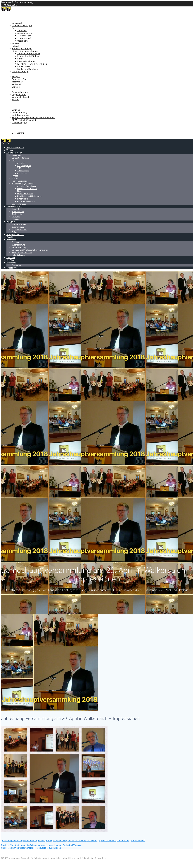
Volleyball (17, 84)
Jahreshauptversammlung (25, 841)
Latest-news (12, 135)
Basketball (17, 23)
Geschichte (23, 41)
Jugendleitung (19, 95)
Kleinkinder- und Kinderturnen (32, 64)
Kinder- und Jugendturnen (25, 51)
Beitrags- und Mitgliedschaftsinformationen (34, 118)
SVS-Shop (11, 125)
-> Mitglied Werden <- (17, 102)
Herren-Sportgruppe (22, 49)
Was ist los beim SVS (16, 15)
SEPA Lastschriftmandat (24, 120)
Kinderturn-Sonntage (28, 69)
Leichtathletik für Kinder (29, 56)
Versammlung (123, 841)
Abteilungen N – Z (15, 74)
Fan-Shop (11, 128)
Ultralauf (16, 87)
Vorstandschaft (138, 841)
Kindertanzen (24, 66)
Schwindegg (92, 841)
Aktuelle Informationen (29, 54)
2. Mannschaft (24, 38)
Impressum (12, 130)
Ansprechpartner (26, 33)
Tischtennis (18, 82)
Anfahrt (16, 100)
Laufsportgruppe (20, 72)
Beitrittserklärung (21, 115)
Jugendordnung (20, 112)
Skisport (16, 77)
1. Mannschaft (24, 36)
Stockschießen (19, 79)
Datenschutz (18, 133)
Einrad (20, 59)
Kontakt (10, 105)
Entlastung (7, 841)
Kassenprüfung (45, 841)
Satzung (16, 110)
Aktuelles (22, 31)
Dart (14, 28)
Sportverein (104, 841)
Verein (113, 841)
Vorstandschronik (21, 97)
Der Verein (11, 89)
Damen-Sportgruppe (22, 26)
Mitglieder (58, 841)
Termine (10, 18)
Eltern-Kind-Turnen (26, 61)
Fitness (16, 43)
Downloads (12, 107)
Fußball (16, 46)
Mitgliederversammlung (75, 841)
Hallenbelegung (20, 123)
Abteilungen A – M (15, 20)
